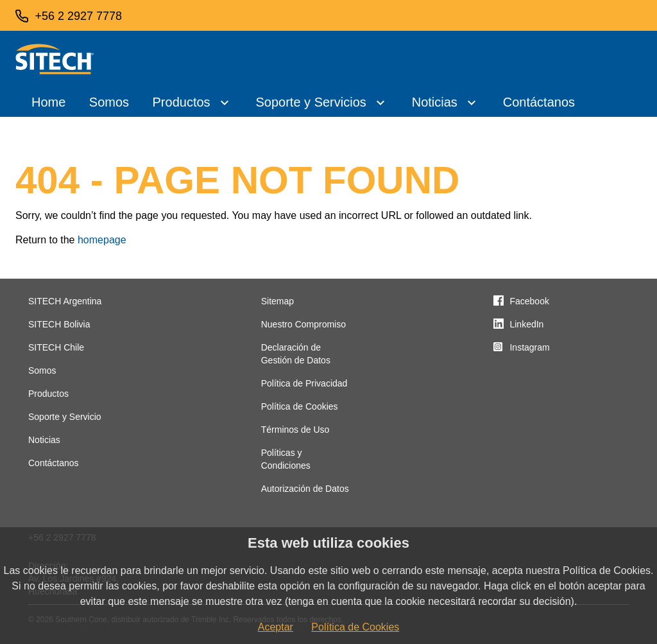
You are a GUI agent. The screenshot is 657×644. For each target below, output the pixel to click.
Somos (109, 102)
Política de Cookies (300, 406)
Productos (182, 102)
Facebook (529, 301)
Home (48, 102)
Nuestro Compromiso (303, 324)
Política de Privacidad (304, 383)
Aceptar (276, 627)
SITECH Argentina (65, 301)
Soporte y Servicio (65, 417)
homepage (102, 240)
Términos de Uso (295, 430)
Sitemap (277, 301)
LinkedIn (526, 324)
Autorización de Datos (305, 489)
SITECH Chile (56, 347)
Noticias (435, 102)
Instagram (529, 347)
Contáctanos (539, 102)
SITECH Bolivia (59, 324)
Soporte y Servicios (311, 102)
